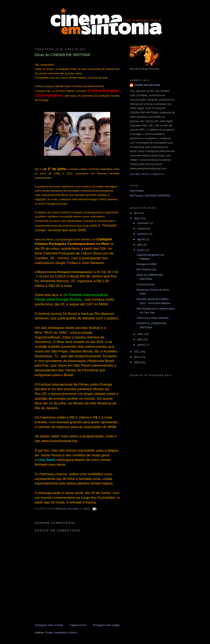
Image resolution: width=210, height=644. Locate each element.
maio (141, 334)
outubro (142, 228)
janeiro (142, 345)
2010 (137, 357)
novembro (144, 223)
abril (140, 339)
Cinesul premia (145, 284)
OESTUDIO (137, 191)
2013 (137, 213)
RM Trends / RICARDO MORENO (150, 196)
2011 (137, 352)
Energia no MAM (146, 264)
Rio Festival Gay (146, 269)
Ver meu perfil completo (147, 174)
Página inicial (78, 625)
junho (141, 250)
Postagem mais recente (49, 625)
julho (140, 245)
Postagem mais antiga (106, 625)
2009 (137, 362)
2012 (137, 218)
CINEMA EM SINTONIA (147, 85)
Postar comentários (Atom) (61, 633)
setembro (143, 234)
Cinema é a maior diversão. (153, 318)
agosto (142, 239)
